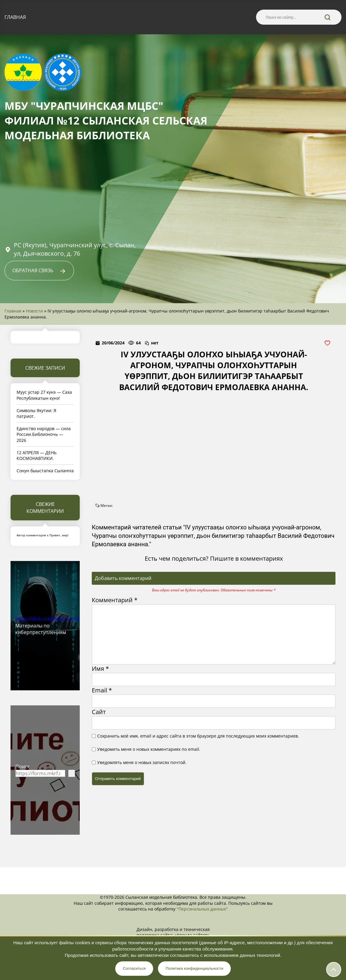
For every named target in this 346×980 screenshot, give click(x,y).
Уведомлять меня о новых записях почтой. (142, 762)
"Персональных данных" (202, 909)
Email (102, 690)
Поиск (23, 766)
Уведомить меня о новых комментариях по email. (149, 749)
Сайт (99, 712)
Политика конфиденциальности (194, 968)
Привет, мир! (59, 535)
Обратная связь (39, 270)
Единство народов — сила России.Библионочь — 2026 (44, 434)
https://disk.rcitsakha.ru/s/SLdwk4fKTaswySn (66, 619)
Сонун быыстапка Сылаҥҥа (45, 471)
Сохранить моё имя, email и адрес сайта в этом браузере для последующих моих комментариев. (198, 736)
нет (155, 343)
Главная (15, 17)
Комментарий (115, 600)
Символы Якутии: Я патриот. (36, 413)
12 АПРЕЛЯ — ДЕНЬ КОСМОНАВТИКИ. (37, 456)
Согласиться (134, 968)
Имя (100, 669)
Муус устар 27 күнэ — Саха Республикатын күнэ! (44, 395)
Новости (34, 311)
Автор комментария (31, 535)
